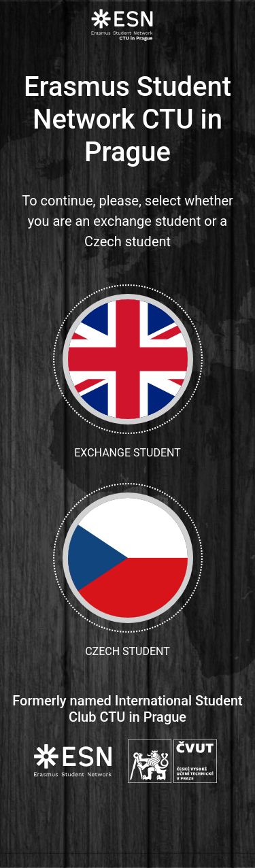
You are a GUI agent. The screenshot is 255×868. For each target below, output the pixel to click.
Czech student (128, 570)
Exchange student (128, 372)
